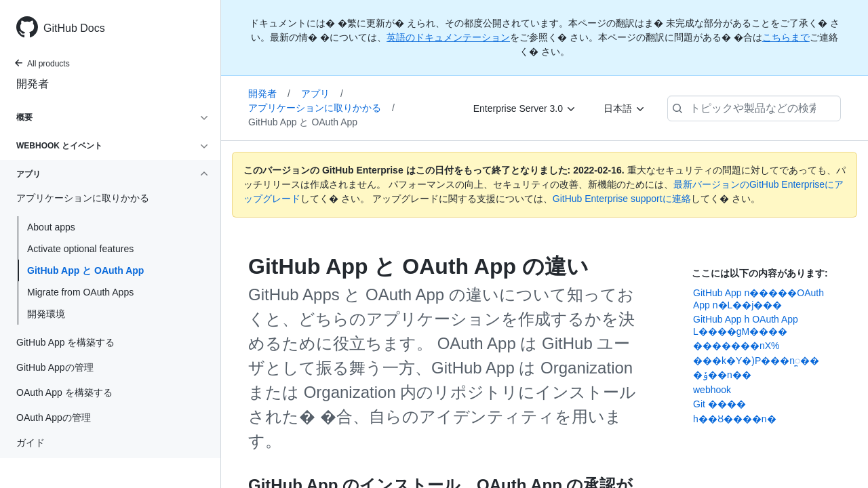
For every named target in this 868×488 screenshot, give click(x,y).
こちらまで (786, 37)
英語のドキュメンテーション (448, 37)
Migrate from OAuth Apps (80, 292)
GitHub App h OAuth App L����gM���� (746, 325)
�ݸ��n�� (722, 375)
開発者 (33, 84)
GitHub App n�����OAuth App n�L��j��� (758, 299)
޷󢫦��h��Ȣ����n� (735, 419)
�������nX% (736, 346)
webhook (712, 390)
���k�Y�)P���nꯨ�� (756, 361)
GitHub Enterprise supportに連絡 (622, 199)
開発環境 (46, 314)
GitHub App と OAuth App (85, 270)
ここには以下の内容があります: (760, 273)
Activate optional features (80, 249)
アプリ (322, 94)
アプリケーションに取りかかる (321, 108)
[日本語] (625, 108)
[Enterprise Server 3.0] (525, 108)
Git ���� (719, 404)
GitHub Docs (74, 28)
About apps (51, 227)
